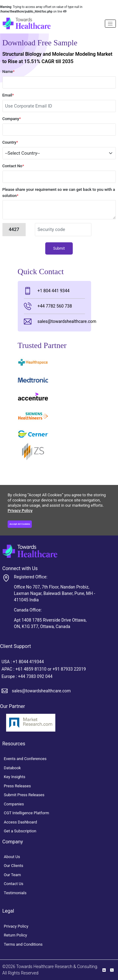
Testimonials (15, 893)
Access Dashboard (21, 822)
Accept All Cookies (20, 524)
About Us (12, 857)
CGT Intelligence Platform (27, 813)
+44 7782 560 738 (48, 306)
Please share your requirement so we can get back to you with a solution (59, 193)
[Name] (110, 24)
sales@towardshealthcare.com (55, 322)
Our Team (13, 875)
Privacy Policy (20, 511)
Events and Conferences (25, 759)
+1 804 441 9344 (47, 291)
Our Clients (14, 866)
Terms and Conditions (23, 944)
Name (9, 72)
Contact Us (14, 884)
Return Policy (16, 935)
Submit (59, 248)
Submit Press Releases (24, 795)
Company (12, 119)
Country (10, 142)
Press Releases (17, 786)
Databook (13, 768)
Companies (14, 804)
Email (8, 95)
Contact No (13, 166)
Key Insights (15, 777)
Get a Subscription (20, 831)
